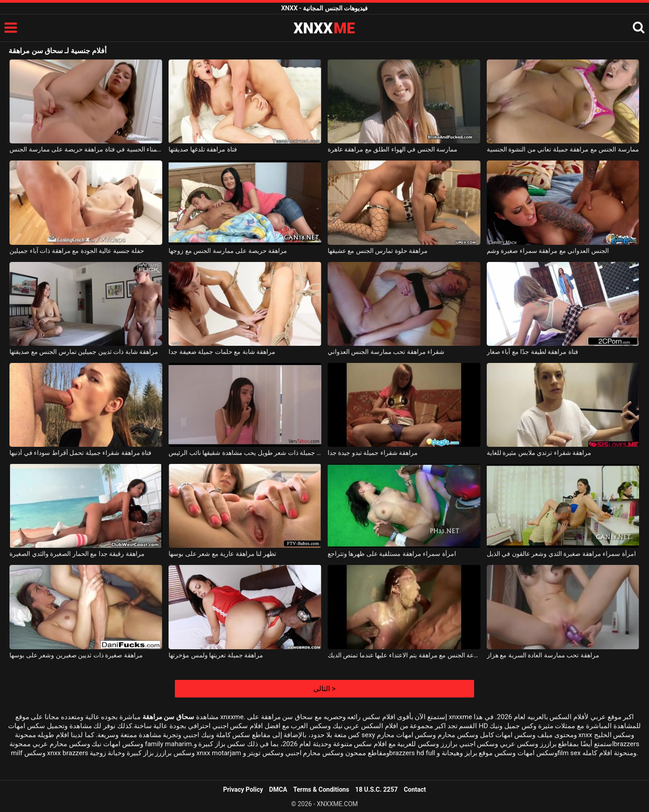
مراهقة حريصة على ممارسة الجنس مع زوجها (228, 251)
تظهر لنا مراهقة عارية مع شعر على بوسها (222, 554)
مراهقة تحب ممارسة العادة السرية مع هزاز (543, 655)
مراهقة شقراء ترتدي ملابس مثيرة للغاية (539, 453)
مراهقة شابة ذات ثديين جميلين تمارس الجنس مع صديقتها (84, 352)
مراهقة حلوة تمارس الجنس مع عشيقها (378, 251)
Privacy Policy (243, 789)
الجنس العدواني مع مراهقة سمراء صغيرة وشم (548, 251)
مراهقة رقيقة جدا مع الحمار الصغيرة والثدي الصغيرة (77, 554)
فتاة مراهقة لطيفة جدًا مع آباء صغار (532, 352)
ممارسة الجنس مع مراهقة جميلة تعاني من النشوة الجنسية (563, 149)
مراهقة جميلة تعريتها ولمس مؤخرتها (216, 655)
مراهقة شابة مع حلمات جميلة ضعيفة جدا (222, 352)
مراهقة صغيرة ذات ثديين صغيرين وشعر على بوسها (76, 655)
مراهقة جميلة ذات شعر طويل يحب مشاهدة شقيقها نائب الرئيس (245, 453)
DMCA (278, 789)
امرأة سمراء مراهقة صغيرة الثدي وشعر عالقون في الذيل (561, 554)
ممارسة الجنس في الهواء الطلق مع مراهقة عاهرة (393, 149)
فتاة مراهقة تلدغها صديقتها (203, 149)
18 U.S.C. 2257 (376, 789)
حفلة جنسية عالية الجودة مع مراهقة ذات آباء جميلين (77, 251)
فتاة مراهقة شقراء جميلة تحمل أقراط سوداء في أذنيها (80, 453)
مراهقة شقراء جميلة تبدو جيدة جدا (373, 453)
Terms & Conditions (321, 789)
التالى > (324, 689)
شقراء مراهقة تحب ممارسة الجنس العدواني (386, 352)
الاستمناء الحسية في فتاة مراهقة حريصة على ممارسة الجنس (86, 149)
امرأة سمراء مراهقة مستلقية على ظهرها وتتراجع (392, 554)
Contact (415, 789)
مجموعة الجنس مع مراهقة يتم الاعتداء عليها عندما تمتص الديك (404, 655)
